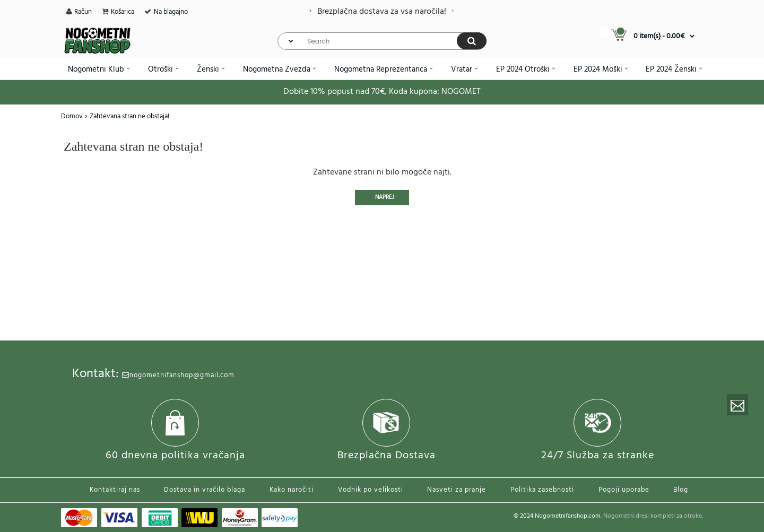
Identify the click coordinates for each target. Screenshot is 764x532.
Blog (681, 490)
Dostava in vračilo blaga (205, 490)
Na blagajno (171, 12)
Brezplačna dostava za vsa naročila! (382, 12)
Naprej (385, 197)
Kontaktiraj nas (115, 490)
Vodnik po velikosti (371, 490)
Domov (72, 116)
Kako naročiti (292, 490)
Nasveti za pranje (457, 490)
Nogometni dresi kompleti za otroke (653, 516)
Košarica (123, 12)
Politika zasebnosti (542, 490)
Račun (83, 12)
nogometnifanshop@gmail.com (178, 375)
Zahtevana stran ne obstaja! (129, 116)
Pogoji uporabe (624, 490)
